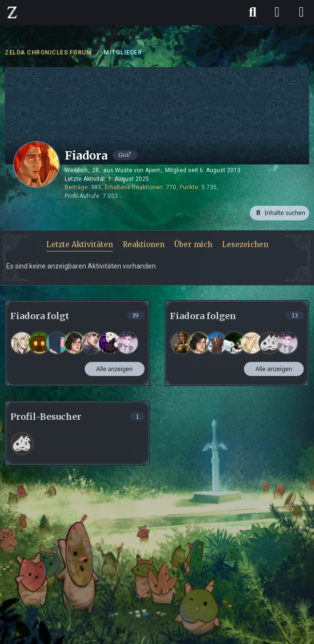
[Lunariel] (110, 343)
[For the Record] (217, 343)
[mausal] (234, 343)
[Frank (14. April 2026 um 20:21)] (22, 444)
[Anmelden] (277, 12)
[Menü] (301, 12)
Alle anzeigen (115, 369)
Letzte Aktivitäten (80, 244)
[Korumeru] (127, 343)
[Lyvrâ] (252, 343)
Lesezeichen (245, 244)
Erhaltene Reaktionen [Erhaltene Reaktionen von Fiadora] (134, 187)
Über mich (193, 244)
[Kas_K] (182, 343)
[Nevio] (92, 343)
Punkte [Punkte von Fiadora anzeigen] (189, 187)
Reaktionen (144, 244)
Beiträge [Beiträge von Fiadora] (76, 187)
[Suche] (253, 12)
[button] (279, 213)
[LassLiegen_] (269, 343)
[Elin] (57, 343)
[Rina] (74, 343)
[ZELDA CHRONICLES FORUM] (12, 12)
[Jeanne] (22, 343)
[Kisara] (39, 343)
